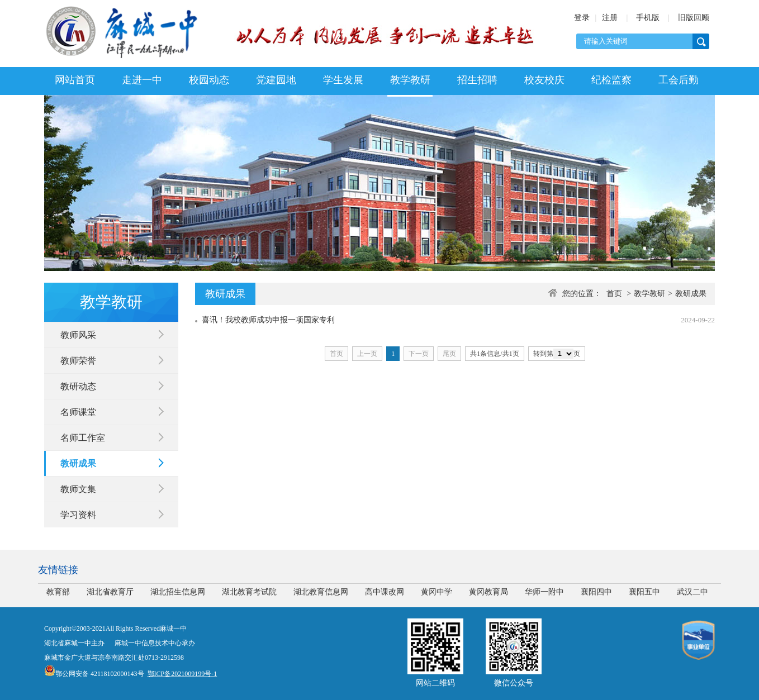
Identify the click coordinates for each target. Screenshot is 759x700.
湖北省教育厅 (110, 592)
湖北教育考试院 (249, 592)
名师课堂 (78, 412)
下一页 (419, 354)
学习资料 (78, 515)
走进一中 (142, 80)
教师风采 (78, 335)
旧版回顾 (694, 18)
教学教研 (410, 80)
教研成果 (78, 463)
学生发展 (343, 80)
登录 (582, 18)
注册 (610, 18)
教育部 (58, 592)
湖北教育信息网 (321, 592)
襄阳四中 (596, 592)
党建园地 (276, 80)
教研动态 (78, 386)
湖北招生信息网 (178, 592)
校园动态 (209, 80)
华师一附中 (544, 592)
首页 (614, 294)
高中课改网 (385, 592)
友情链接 (58, 570)
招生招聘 (477, 80)
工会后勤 (679, 80)
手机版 (648, 18)
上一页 (367, 354)
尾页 (449, 354)
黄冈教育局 (488, 592)
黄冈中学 (437, 592)
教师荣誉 (78, 361)
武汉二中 (692, 592)
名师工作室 (83, 438)
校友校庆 (544, 80)
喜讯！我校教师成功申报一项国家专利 (268, 320)
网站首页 (75, 80)
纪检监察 (611, 80)
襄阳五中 (644, 592)
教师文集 (78, 489)
